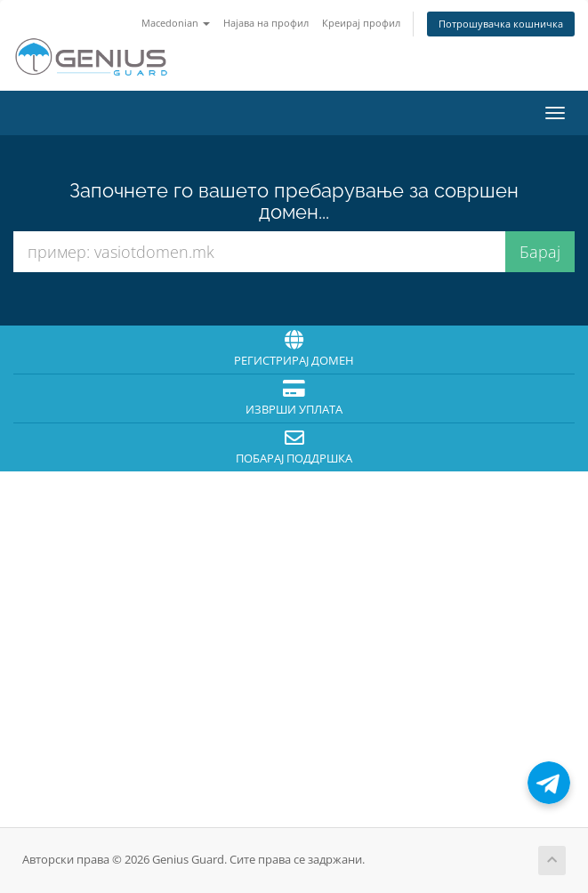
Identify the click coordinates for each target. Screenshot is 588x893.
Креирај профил (361, 23)
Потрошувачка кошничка (501, 24)
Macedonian (176, 23)
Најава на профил (266, 23)
